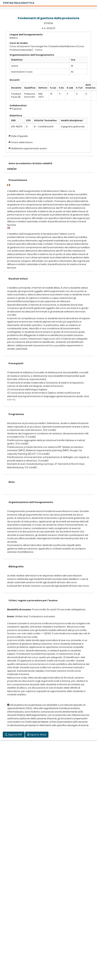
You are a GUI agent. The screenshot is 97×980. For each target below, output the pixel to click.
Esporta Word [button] (37, 735)
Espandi (15, 109)
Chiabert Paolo (16, 95)
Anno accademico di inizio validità (30, 163)
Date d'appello (20, 136)
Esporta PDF (14, 735)
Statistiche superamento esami (29, 148)
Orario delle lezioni (22, 142)
